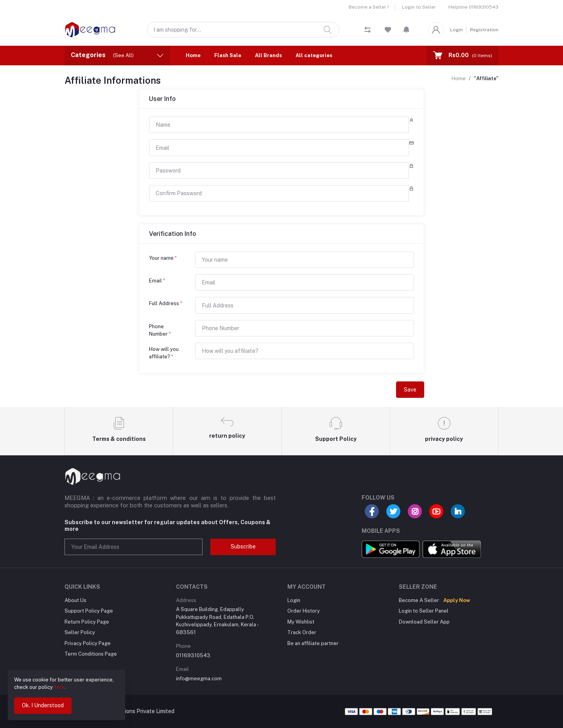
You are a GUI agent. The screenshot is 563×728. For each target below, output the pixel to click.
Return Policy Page (87, 622)
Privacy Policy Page (88, 643)
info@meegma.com (199, 679)
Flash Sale (228, 55)
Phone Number (160, 330)
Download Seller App (424, 622)
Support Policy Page (89, 611)
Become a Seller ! (369, 7)
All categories (314, 55)
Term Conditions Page (91, 654)
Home (193, 55)
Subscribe (243, 546)
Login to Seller (419, 7)
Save (410, 390)
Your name (163, 258)
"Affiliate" (486, 78)
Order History (304, 611)
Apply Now (457, 600)
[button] (406, 30)
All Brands (268, 55)
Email (157, 281)
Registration (484, 30)
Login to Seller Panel (424, 611)
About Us (75, 600)
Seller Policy (80, 632)
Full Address (166, 303)
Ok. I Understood (43, 705)
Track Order (302, 632)
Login (456, 30)
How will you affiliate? (164, 353)
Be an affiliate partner (313, 643)
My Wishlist (301, 622)
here (59, 687)
